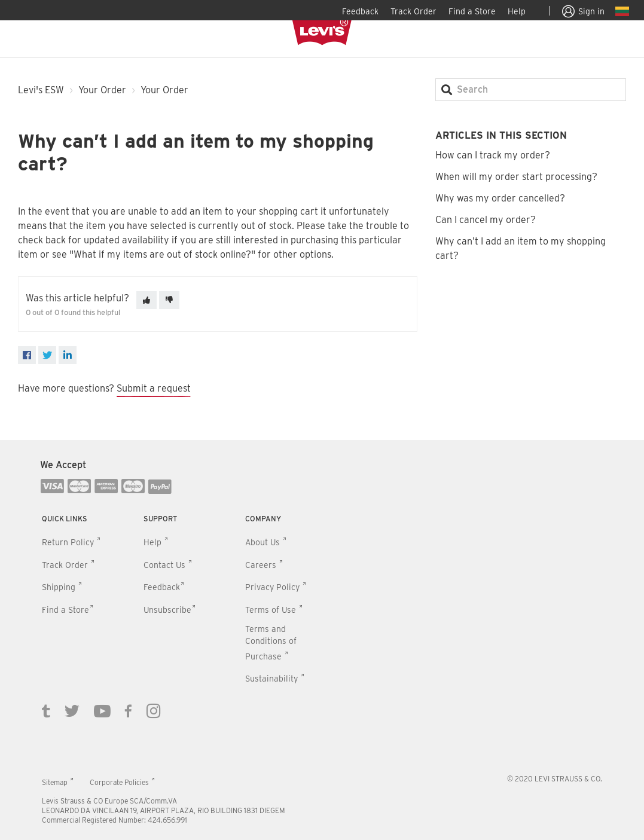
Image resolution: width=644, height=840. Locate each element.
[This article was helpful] (146, 300)
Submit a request (154, 388)
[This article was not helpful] (169, 300)
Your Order (102, 90)
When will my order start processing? (516, 177)
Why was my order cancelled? (500, 198)
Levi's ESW (41, 90)
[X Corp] (47, 355)
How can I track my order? (493, 155)
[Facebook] (27, 355)
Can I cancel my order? (486, 220)
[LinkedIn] (68, 355)
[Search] (531, 90)
